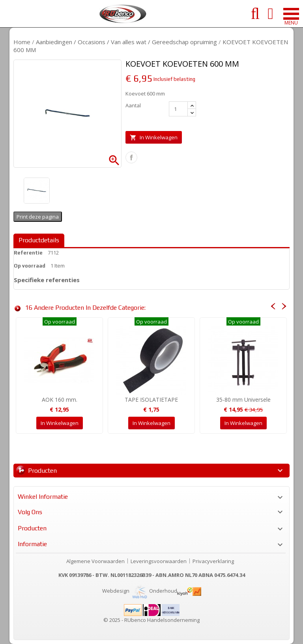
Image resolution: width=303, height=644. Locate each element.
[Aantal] (178, 109)
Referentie (28, 253)
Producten (42, 471)
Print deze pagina (38, 217)
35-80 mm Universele (243, 400)
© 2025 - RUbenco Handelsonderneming (151, 620)
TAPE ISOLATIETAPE (151, 400)
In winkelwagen (154, 138)
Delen (131, 157)
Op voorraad (30, 266)
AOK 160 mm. (60, 400)
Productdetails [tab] (39, 240)
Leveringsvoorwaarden (159, 561)
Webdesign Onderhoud (140, 591)
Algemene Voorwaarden (95, 561)
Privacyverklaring (213, 561)
